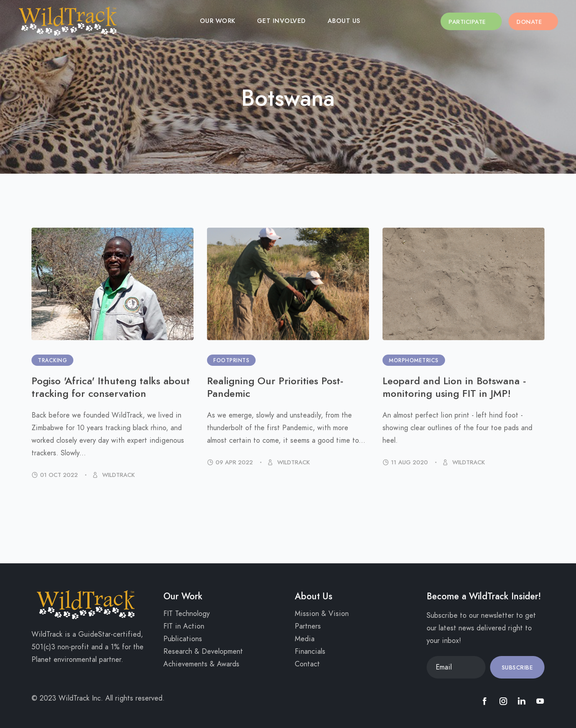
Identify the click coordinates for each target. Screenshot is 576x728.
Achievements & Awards (201, 664)
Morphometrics (414, 360)
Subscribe (517, 668)
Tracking (52, 360)
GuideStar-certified (110, 634)
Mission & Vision (322, 614)
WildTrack (118, 475)
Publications (183, 639)
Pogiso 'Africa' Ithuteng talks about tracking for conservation (111, 387)
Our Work (225, 21)
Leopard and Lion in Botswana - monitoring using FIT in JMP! (454, 387)
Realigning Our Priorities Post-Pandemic (275, 387)
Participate (484, 22)
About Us (352, 21)
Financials (310, 652)
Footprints (231, 360)
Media (305, 639)
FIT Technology (187, 614)
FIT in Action (184, 626)
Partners (308, 626)
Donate (537, 22)
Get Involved (289, 21)
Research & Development (203, 652)
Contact (307, 664)
